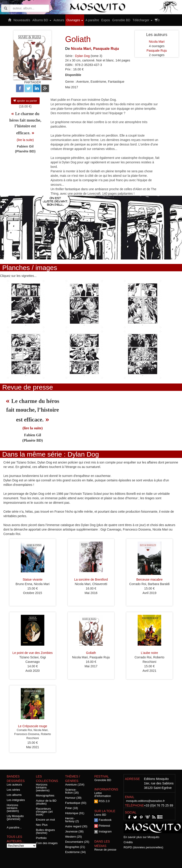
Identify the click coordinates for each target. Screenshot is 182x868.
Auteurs (59, 20)
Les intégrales (16, 800)
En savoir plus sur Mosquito (141, 837)
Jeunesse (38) (74, 831)
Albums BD (42, 20)
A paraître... (14, 827)
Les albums (14, 795)
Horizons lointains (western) (13, 808)
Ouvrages (75, 20)
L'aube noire (149, 653)
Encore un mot (45, 820)
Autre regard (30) (76, 826)
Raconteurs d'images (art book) (44, 812)
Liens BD (100, 815)
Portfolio (41, 838)
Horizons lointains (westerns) (43, 787)
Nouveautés (22, 20)
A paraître (92, 20)
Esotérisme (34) (75, 852)
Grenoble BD (121, 20)
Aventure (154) (75, 785)
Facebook (103, 820)
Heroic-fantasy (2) (72, 820)
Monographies (45, 795)
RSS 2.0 (102, 801)
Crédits (128, 842)
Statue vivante (33, 579)
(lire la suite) (25, 140)
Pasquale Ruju (106, 49)
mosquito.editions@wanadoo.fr (145, 801)
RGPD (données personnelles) (143, 847)
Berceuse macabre (150, 579)
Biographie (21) (75, 847)
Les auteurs (14, 785)
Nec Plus (42, 825)
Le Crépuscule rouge (33, 726)
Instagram (103, 831)
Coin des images (47, 843)
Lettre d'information (103, 794)
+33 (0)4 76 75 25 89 (158, 805)
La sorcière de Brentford (91, 579)
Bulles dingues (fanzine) (45, 831)
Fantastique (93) (76, 803)
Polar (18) (72, 808)
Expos (106, 20)
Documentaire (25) (77, 842)
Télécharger (142, 20)
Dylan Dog (82, 56)
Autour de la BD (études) (46, 802)
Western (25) (74, 837)
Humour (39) (73, 798)
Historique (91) (75, 813)
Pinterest (102, 826)
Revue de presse (105, 850)
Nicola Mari (81, 49)
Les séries (13, 790)
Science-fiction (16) (72, 791)
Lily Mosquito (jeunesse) (15, 817)
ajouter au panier (25, 101)
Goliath (91, 653)
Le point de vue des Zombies (33, 653)
